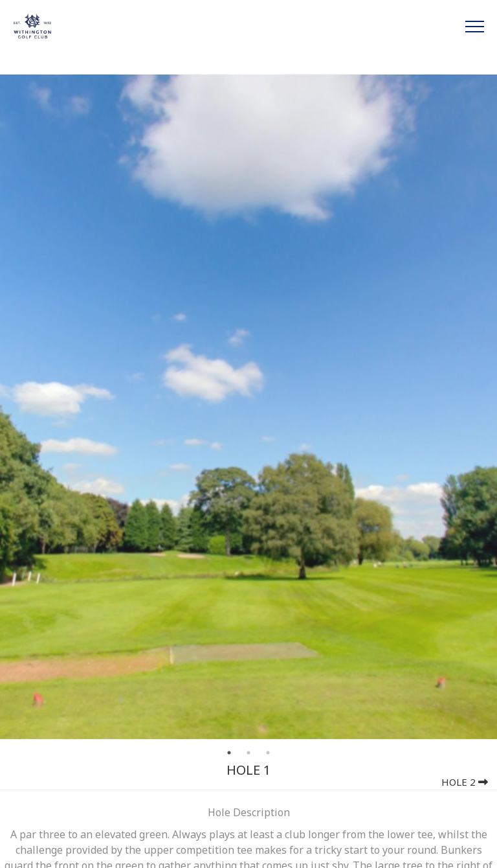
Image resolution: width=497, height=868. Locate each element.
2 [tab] (248, 753)
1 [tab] (229, 753)
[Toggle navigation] (474, 26)
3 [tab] (268, 753)
